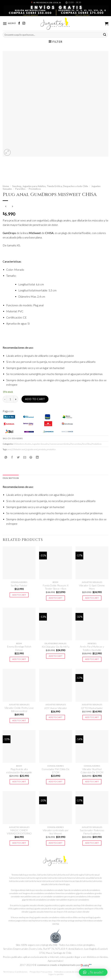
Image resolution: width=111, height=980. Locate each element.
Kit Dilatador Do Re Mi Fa (55, 647)
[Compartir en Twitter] (18, 457)
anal (10, 449)
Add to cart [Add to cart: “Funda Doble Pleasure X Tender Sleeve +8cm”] (55, 598)
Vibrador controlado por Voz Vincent (56, 832)
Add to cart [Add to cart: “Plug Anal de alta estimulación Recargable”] (19, 782)
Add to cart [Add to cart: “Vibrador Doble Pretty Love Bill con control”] (19, 720)
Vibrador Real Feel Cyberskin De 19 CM (92, 771)
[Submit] (105, 35)
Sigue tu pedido (56, 974)
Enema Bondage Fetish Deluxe (19, 648)
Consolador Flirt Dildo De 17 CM (56, 771)
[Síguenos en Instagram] (24, 23)
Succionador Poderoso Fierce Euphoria (92, 832)
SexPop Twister (19, 585)
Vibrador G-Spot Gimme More (92, 587)
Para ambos (76, 444)
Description (11, 478)
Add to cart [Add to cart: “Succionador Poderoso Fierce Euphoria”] (92, 843)
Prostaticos (35, 189)
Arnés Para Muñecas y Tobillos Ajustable (92, 648)
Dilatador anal (19, 449)
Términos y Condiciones (15, 972)
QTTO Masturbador (92, 708)
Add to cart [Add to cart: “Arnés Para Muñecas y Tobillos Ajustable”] (92, 659)
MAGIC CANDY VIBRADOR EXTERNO (19, 832)
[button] (93, 972)
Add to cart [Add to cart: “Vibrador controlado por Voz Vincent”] (55, 843)
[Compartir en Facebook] (12, 457)
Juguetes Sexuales (40, 444)
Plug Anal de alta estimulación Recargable (19, 771)
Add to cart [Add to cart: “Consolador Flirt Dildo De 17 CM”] (55, 782)
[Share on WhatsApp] (6, 457)
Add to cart (35, 399)
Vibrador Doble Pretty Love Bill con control (19, 709)
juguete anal (32, 449)
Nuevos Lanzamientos (59, 444)
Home (6, 186)
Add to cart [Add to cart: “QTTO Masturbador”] (92, 717)
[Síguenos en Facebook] (19, 23)
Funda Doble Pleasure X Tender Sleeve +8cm (56, 587)
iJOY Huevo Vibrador (56, 708)
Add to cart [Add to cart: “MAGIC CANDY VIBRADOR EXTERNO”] (19, 843)
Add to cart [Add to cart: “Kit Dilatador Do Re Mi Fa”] (55, 656)
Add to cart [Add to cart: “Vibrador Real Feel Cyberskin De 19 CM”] (92, 782)
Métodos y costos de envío (67, 972)
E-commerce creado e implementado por (63, 965)
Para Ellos (20, 189)
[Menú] (9, 24)
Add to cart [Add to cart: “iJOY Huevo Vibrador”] (55, 717)
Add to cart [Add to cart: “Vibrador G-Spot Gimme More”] (92, 598)
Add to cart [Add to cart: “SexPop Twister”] (19, 595)
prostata (42, 449)
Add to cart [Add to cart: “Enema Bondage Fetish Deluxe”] (19, 659)
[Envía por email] (25, 457)
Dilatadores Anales (22, 444)
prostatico (51, 449)
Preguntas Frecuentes (41, 972)
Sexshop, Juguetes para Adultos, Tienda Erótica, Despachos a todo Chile (50, 186)
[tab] (11, 478)
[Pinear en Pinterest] (31, 457)
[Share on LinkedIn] (37, 457)
